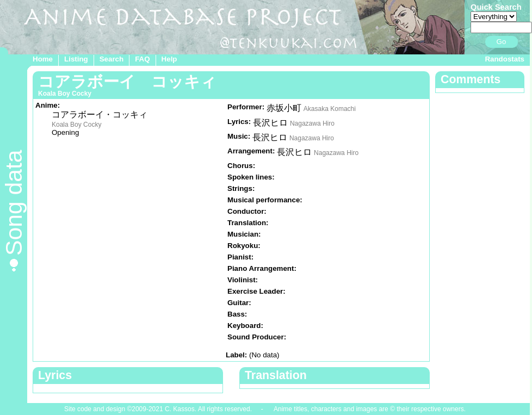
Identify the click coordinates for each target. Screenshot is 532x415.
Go (502, 42)
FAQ (142, 59)
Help (169, 59)
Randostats (505, 59)
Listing (76, 59)
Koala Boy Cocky (76, 125)
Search (112, 59)
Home (43, 59)
